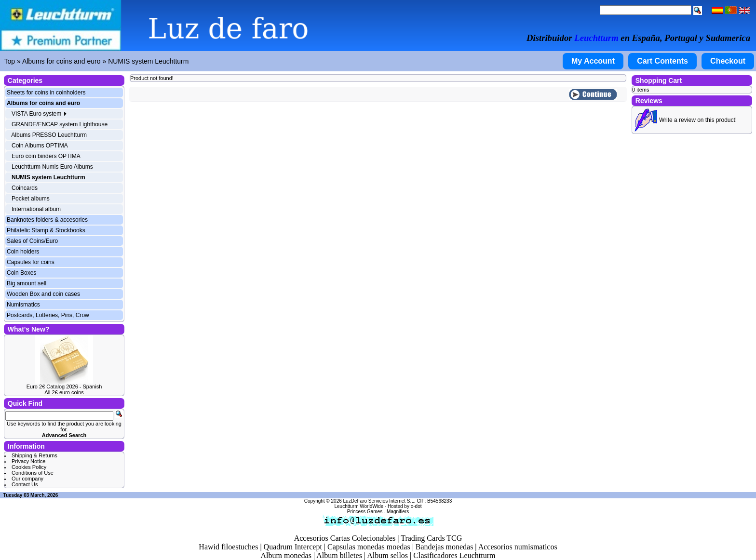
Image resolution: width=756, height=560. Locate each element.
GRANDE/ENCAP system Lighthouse (60, 124)
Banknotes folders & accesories (47, 220)
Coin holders (23, 252)
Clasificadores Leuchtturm (454, 555)
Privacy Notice (28, 461)
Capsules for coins (31, 262)
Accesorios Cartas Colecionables (345, 538)
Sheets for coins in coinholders (46, 93)
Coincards (25, 188)
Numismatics (23, 305)
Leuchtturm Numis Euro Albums (52, 167)
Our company (27, 479)
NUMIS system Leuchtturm (148, 61)
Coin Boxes (21, 273)
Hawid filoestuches (228, 547)
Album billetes (339, 555)
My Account (593, 61)
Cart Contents (662, 61)
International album (36, 209)
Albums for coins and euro (61, 61)
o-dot (416, 506)
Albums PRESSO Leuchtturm (49, 135)
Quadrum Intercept (293, 547)
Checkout (728, 61)
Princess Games (365, 512)
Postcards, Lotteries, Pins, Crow (48, 315)
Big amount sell (27, 283)
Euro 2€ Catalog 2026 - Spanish (64, 387)
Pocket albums (31, 199)
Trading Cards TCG (431, 538)
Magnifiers (398, 512)
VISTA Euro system (39, 114)
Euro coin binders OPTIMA (46, 156)
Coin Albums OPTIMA (40, 146)
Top (10, 61)
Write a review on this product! (698, 120)
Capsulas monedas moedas (369, 547)
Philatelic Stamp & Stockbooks (46, 230)
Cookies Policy (29, 467)
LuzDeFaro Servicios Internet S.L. (379, 501)
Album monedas (286, 555)
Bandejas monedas (445, 547)
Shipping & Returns (34, 455)
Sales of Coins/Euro (32, 241)
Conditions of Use (33, 473)
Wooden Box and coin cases (43, 294)
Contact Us (25, 484)
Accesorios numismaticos (518, 547)
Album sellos (387, 555)
